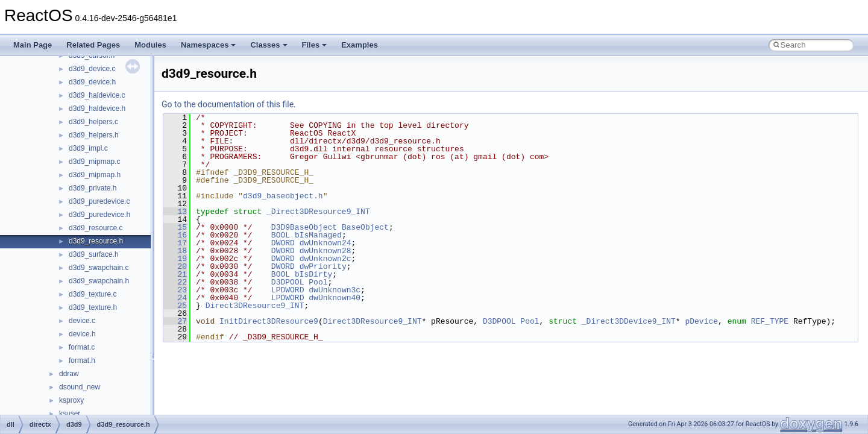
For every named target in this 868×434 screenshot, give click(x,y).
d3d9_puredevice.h (99, 215)
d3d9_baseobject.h (283, 196)
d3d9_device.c (92, 69)
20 (175, 266)
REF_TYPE (770, 321)
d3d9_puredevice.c (99, 201)
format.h (82, 360)
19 (175, 259)
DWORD (283, 243)
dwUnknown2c (325, 259)
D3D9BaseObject (304, 227)
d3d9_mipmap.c (94, 162)
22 (175, 282)
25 (175, 306)
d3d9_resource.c (96, 228)
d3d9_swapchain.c (99, 268)
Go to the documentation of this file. (229, 104)
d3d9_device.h (92, 82)
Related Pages (93, 45)
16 (175, 235)
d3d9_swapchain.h (99, 281)
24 (175, 298)
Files (315, 45)
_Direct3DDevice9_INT (629, 321)
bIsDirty (313, 274)
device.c (82, 321)
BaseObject (365, 227)
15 (175, 227)
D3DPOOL (288, 282)
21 (175, 274)
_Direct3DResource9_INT (318, 212)
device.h (82, 334)
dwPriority (323, 266)
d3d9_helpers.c (93, 122)
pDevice (701, 321)
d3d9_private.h (93, 188)
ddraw (69, 374)
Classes (269, 45)
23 (175, 290)
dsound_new (80, 387)
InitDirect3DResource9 (269, 321)
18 (175, 251)
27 (175, 321)
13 (175, 212)
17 (175, 243)
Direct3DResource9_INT (255, 306)
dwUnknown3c (335, 290)
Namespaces (209, 45)
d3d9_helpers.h (94, 135)
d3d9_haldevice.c (97, 95)
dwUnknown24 (325, 243)
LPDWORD (288, 290)
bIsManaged (318, 235)
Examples (360, 45)
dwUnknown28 (325, 251)
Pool (318, 282)
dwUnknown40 (335, 298)
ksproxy (71, 400)
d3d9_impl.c (88, 148)
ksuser (70, 414)
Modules (150, 45)
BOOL (281, 235)
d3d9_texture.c (93, 294)
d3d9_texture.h (93, 307)
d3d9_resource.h (96, 241)
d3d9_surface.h (94, 254)
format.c (82, 347)
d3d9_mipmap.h (95, 175)
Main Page (33, 45)
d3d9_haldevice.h (97, 108)
